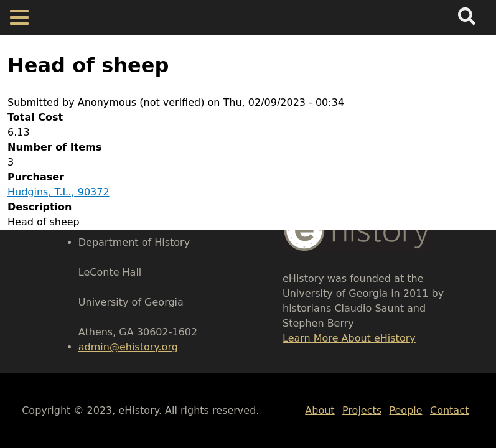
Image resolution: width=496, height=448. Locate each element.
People (405, 410)
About (320, 410)
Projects (362, 410)
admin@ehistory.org (128, 347)
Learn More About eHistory (349, 338)
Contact (449, 410)
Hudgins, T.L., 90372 (58, 192)
